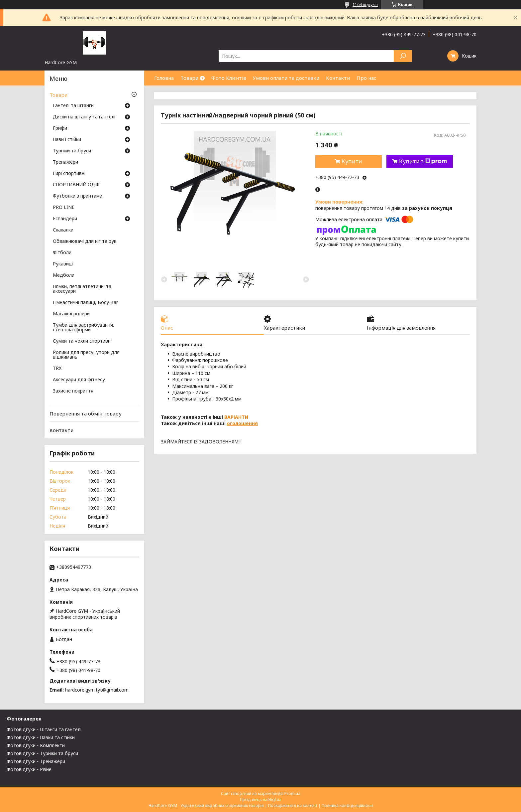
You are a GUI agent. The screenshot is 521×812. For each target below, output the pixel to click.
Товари (189, 78)
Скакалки (63, 230)
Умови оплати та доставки (286, 78)
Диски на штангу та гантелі (84, 117)
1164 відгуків (365, 4)
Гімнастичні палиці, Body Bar (85, 303)
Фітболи (62, 253)
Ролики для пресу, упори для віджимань (86, 355)
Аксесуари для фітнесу (79, 380)
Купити (352, 161)
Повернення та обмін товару (86, 413)
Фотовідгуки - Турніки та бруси (42, 753)
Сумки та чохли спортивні (82, 341)
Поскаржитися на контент (293, 806)
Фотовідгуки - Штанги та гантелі (44, 729)
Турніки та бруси (72, 151)
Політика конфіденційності (347, 806)
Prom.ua (292, 794)
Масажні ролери (71, 314)
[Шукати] (403, 56)
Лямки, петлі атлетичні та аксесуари (82, 289)
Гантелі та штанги (73, 106)
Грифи (60, 128)
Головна (164, 78)
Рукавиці (63, 264)
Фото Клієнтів (229, 78)
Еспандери (65, 219)
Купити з (423, 161)
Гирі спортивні (69, 174)
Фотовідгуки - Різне (29, 769)
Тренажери (65, 162)
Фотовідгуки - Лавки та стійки (41, 737)
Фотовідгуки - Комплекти (36, 745)
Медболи (64, 275)
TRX (57, 369)
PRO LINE (64, 208)
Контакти (338, 78)
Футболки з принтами (78, 196)
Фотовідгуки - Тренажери (36, 761)
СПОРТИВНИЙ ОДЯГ (77, 185)
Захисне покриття (73, 391)
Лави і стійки (67, 140)
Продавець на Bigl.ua (261, 800)
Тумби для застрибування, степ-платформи (84, 328)
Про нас (366, 78)
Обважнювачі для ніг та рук (85, 242)
